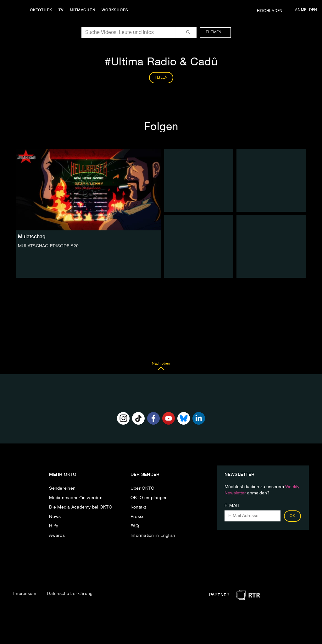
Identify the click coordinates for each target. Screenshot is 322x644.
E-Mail (233, 506)
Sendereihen (62, 488)
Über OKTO (142, 488)
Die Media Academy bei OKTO (81, 507)
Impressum (25, 594)
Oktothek (41, 10)
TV (61, 10)
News (55, 517)
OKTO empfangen (149, 498)
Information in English (153, 536)
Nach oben (161, 368)
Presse (138, 517)
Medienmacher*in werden (76, 498)
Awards (57, 536)
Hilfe (54, 526)
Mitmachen (83, 10)
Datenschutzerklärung (70, 594)
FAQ (135, 526)
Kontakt (138, 507)
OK (292, 516)
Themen (217, 32)
